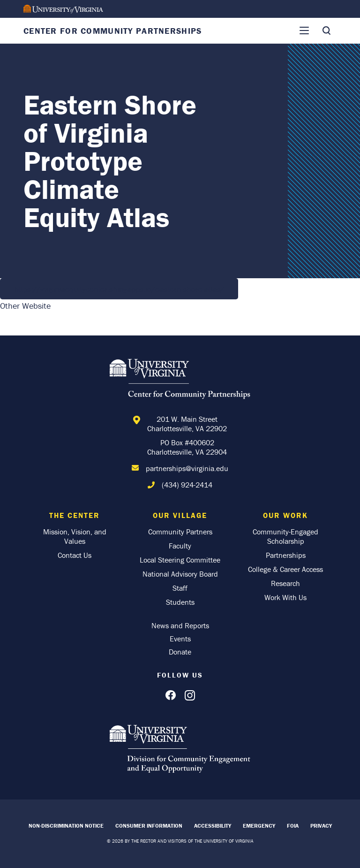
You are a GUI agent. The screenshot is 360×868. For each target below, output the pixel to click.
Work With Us (285, 597)
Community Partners (180, 532)
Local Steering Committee (180, 560)
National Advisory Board (180, 574)
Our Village (180, 515)
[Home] (180, 381)
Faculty (180, 546)
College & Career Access (285, 569)
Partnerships (286, 555)
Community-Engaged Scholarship (285, 536)
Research (285, 583)
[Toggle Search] (326, 31)
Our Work (285, 515)
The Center (75, 515)
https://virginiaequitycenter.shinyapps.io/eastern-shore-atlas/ (119, 289)
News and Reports (180, 625)
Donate (180, 652)
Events (180, 639)
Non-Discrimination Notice (66, 826)
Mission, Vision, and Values (75, 536)
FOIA (293, 826)
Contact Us (75, 555)
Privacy (321, 826)
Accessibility (213, 826)
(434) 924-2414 (187, 485)
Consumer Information (149, 826)
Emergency (259, 826)
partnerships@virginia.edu (187, 468)
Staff (180, 588)
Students (180, 602)
